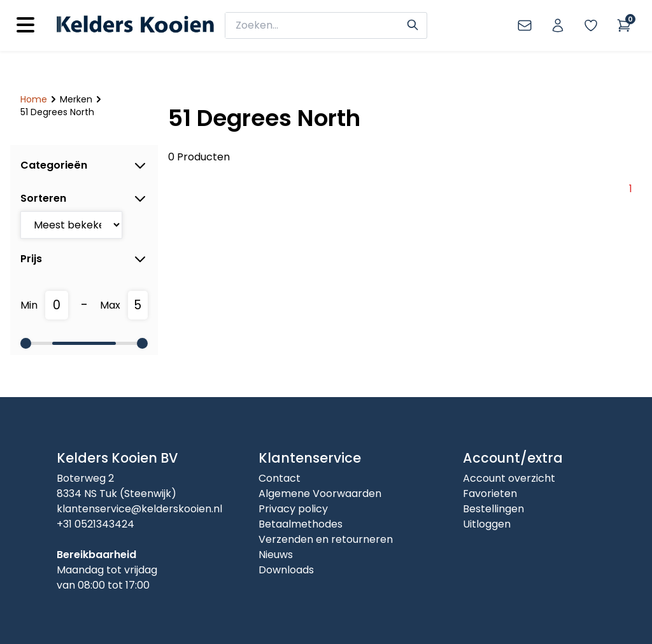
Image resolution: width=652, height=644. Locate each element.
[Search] (413, 24)
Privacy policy (293, 509)
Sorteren (84, 199)
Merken (76, 99)
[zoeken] (318, 25)
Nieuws (276, 555)
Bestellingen (493, 509)
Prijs (84, 259)
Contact (280, 478)
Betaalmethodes (301, 524)
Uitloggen (487, 524)
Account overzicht (509, 478)
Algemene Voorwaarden (320, 493)
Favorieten (490, 493)
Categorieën (84, 165)
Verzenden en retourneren (326, 539)
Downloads (286, 570)
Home (34, 99)
